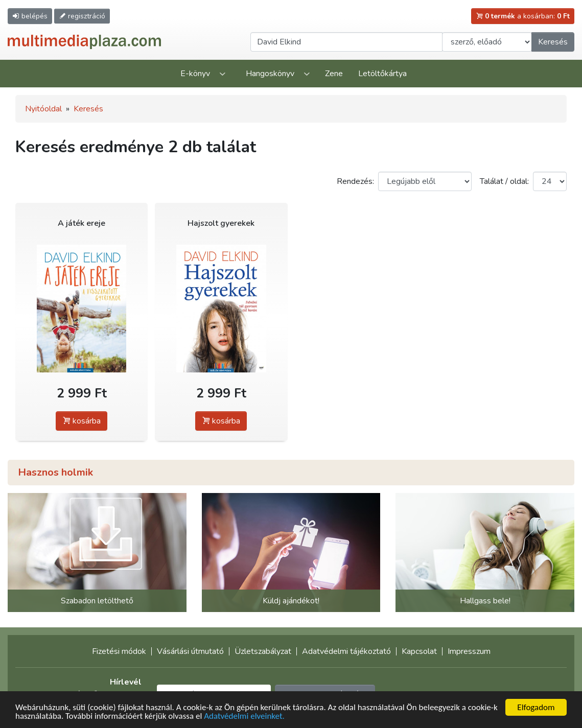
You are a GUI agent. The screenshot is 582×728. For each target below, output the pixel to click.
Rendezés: (355, 181)
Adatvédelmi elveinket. (244, 717)
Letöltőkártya (382, 74)
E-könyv (195, 74)
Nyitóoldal (43, 109)
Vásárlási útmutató (190, 651)
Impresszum (469, 651)
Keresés (553, 42)
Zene (334, 74)
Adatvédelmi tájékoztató (346, 651)
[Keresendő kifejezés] (346, 42)
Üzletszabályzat (263, 651)
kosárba (82, 421)
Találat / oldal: (504, 181)
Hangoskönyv (270, 74)
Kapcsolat (419, 651)
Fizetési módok (119, 651)
